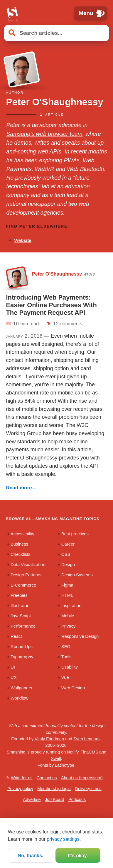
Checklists (20, 554)
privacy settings (63, 839)
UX (14, 677)
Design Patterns (26, 575)
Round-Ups (22, 647)
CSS (66, 554)
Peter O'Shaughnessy (57, 274)
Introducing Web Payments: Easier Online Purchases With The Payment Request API (52, 305)
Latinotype (65, 765)
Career (68, 544)
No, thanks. (30, 855)
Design (68, 565)
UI (13, 667)
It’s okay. (78, 855)
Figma (67, 585)
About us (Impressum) (82, 778)
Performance (23, 626)
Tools (66, 657)
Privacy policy (20, 789)
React (16, 636)
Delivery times (88, 789)
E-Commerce (23, 585)
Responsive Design (80, 636)
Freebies (19, 595)
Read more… (22, 488)
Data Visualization (28, 565)
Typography (22, 657)
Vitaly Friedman (49, 739)
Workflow (20, 698)
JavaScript (21, 616)
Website (23, 240)
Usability (70, 667)
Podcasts (77, 799)
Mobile (68, 616)
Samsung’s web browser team (44, 134)
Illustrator (20, 606)
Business (19, 544)
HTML (67, 595)
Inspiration (71, 606)
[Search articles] (56, 33)
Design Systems (77, 575)
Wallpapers (21, 688)
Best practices (75, 534)
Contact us (47, 778)
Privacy (69, 626)
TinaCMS (89, 752)
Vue (65, 677)
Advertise (32, 799)
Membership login (54, 789)
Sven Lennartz (87, 739)
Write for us (22, 778)
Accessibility (22, 534)
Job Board (55, 799)
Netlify (73, 752)
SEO (66, 647)
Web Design (73, 688)
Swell (56, 758)
